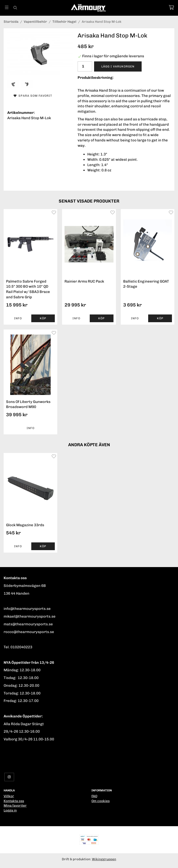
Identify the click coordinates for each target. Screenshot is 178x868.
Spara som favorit (33, 96)
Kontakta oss (14, 801)
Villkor (9, 796)
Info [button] (18, 318)
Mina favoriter (15, 805)
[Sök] (15, 8)
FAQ (94, 796)
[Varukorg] (171, 7)
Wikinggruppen (104, 859)
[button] (43, 318)
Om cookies (101, 801)
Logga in (10, 810)
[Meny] (7, 7)
